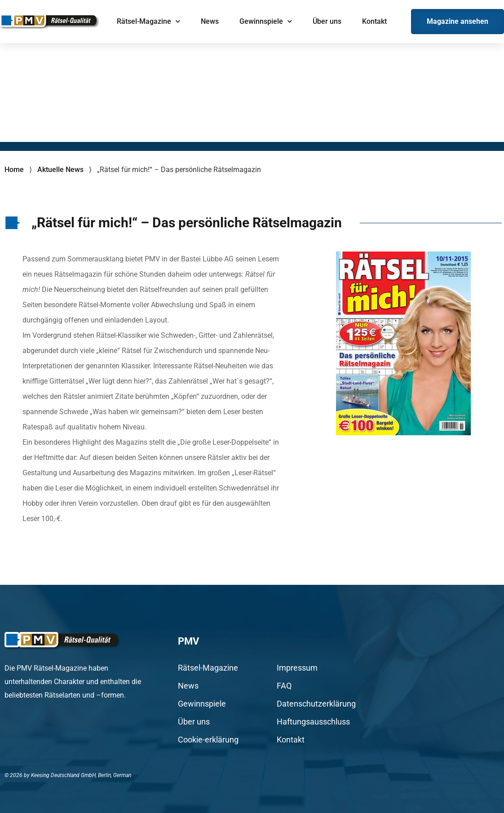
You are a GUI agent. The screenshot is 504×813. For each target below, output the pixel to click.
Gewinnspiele (266, 21)
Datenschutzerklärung (316, 704)
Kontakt (374, 21)
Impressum (297, 668)
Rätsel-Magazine (148, 21)
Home (14, 170)
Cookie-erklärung (208, 740)
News (210, 21)
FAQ (284, 686)
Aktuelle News (60, 170)
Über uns (327, 21)
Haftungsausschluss (313, 722)
